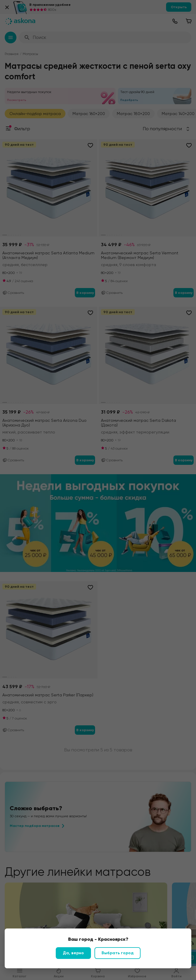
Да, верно (73, 953)
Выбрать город (118, 953)
